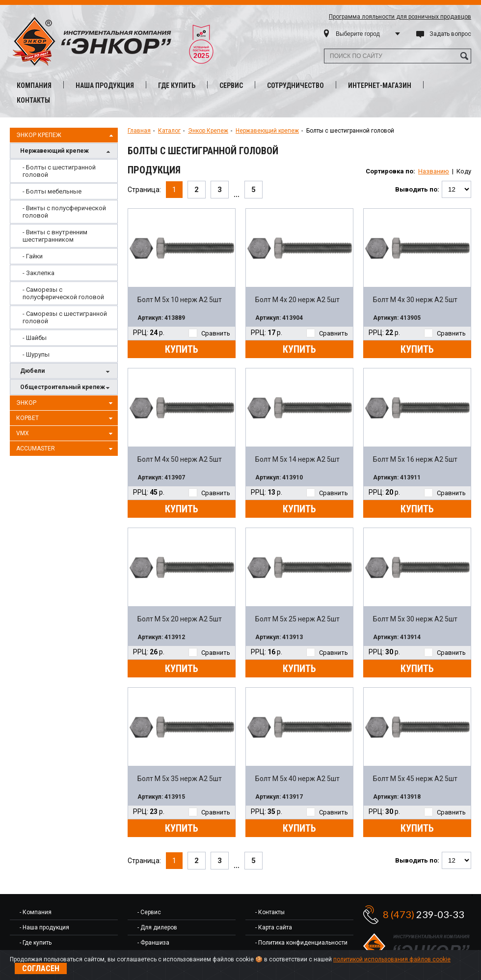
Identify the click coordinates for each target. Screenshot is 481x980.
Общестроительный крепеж (66, 388)
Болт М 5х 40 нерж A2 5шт (297, 779)
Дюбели (66, 372)
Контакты (33, 100)
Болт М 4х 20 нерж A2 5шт (297, 300)
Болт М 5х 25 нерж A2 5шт (297, 619)
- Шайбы (35, 338)
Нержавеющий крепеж (66, 152)
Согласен (41, 968)
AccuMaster (66, 449)
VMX (66, 434)
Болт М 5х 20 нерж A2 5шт (180, 619)
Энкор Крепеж (66, 136)
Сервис (231, 85)
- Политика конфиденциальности (301, 943)
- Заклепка (39, 273)
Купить (182, 349)
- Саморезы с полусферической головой (63, 293)
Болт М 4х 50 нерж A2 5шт (180, 459)
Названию (434, 171)
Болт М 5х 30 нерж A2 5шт (415, 619)
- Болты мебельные (52, 191)
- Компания (36, 912)
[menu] (64, 261)
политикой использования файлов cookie (392, 959)
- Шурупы (36, 354)
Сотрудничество (295, 85)
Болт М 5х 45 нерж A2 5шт (415, 779)
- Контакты (270, 912)
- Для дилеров (157, 927)
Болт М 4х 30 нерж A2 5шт (415, 300)
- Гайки (33, 256)
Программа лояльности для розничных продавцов (400, 17)
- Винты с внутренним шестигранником (55, 236)
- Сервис (149, 912)
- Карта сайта (274, 927)
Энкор (66, 403)
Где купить (177, 85)
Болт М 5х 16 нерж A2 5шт (415, 459)
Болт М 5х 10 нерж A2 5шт (180, 300)
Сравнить (209, 333)
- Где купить (36, 943)
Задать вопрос (450, 34)
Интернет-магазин (380, 85)
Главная (139, 131)
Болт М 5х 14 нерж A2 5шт (297, 459)
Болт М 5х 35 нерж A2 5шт (180, 779)
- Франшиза (153, 943)
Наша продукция (105, 85)
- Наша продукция (44, 927)
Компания (34, 85)
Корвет (66, 419)
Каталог (169, 131)
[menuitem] (64, 171)
